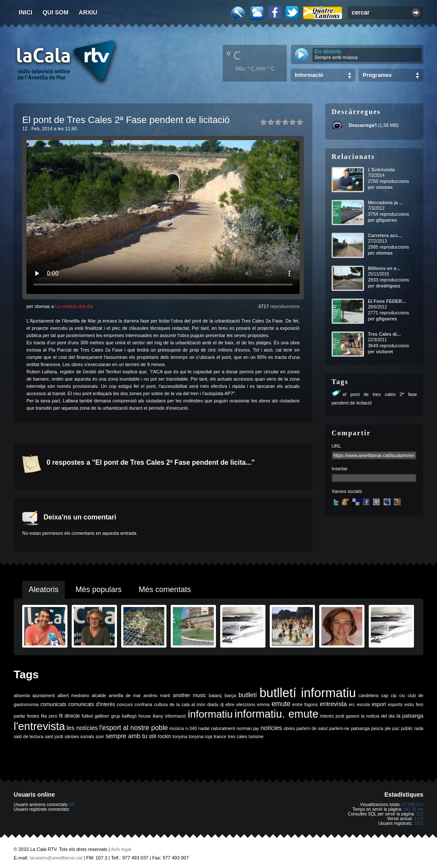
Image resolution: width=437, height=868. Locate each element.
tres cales (238, 736)
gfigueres (387, 220)
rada (419, 728)
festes (33, 716)
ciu (402, 695)
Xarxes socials (347, 491)
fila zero (49, 716)
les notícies (82, 728)
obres (289, 728)
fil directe (69, 716)
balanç (215, 695)
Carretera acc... (385, 235)
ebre (230, 704)
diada (213, 704)
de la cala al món (187, 704)
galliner (102, 716)
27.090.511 (413, 805)
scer (100, 736)
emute (281, 704)
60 (72, 805)
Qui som (56, 12)
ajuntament (44, 695)
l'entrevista (39, 726)
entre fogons (305, 704)
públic (407, 728)
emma (263, 704)
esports (395, 704)
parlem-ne (339, 728)
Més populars (99, 589)
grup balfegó (124, 716)
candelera (369, 695)
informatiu (210, 714)
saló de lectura (28, 736)
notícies (271, 728)
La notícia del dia (74, 306)
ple (388, 728)
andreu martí (157, 695)
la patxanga (410, 716)
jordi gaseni (347, 716)
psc (396, 728)
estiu (409, 704)
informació (176, 716)
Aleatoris (44, 589)
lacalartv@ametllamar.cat (56, 858)
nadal (204, 728)
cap (385, 695)
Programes (377, 75)
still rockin (160, 736)
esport (379, 704)
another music (189, 695)
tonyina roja (200, 736)
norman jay (248, 728)
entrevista (333, 704)
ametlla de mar (125, 695)
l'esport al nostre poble (134, 728)
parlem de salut (312, 728)
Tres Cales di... (384, 334)
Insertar (339, 469)
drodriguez (388, 286)
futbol (87, 716)
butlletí (248, 695)
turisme (256, 736)
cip (394, 695)
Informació (309, 75)
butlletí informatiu (308, 693)
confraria (143, 704)
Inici (26, 12)
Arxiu (88, 12)
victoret (385, 352)
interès (327, 716)
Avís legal (121, 849)
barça (230, 695)
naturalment (223, 728)
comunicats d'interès (92, 704)
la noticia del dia (378, 716)
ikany (158, 716)
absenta (22, 695)
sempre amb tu (126, 736)
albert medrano (73, 695)
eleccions (246, 704)
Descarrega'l (363, 125)
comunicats (54, 704)
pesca (377, 728)
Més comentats (165, 589)
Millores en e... (384, 268)
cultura (161, 704)
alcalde (99, 695)
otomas (384, 187)
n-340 (191, 728)
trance (220, 736)
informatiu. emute (277, 714)
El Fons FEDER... (387, 301)
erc (352, 704)
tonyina (180, 736)
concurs (125, 704)
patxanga (360, 728)
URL (336, 446)
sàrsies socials (79, 736)
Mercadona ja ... (386, 202)
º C (233, 55)
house (144, 716)
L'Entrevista (381, 170)
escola (363, 704)
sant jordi (54, 736)
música (177, 728)
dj (222, 704)
